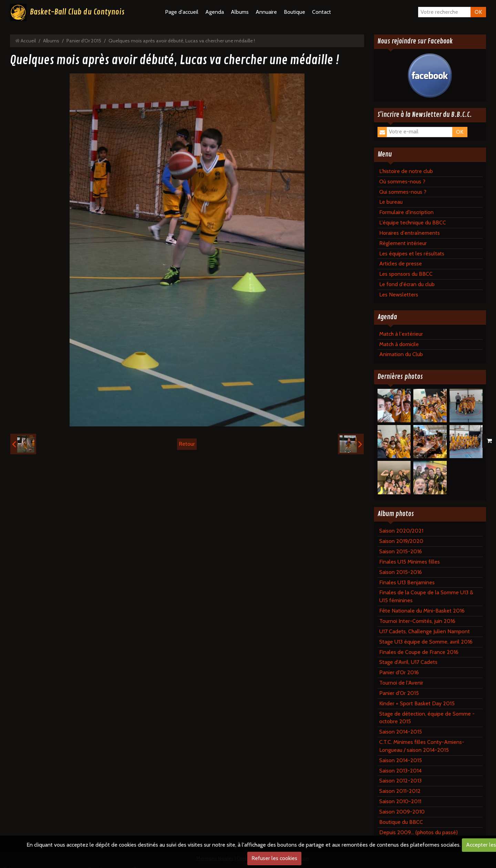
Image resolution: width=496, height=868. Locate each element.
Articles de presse (401, 264)
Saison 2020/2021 (401, 531)
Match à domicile (399, 344)
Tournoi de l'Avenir (401, 683)
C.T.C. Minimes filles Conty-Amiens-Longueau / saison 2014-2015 (422, 746)
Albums (240, 12)
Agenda (215, 12)
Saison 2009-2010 (402, 812)
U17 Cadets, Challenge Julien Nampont (425, 631)
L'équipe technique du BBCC (413, 223)
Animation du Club (401, 354)
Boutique (294, 12)
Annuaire (266, 12)
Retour (187, 444)
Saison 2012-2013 (400, 781)
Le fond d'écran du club (407, 284)
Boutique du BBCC (401, 822)
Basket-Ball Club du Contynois (77, 12)
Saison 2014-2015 (401, 732)
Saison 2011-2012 (400, 791)
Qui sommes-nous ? (403, 192)
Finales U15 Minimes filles (410, 562)
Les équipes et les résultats (412, 254)
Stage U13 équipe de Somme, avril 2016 (426, 642)
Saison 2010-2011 (400, 801)
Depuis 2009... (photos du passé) (418, 832)
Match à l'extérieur (401, 334)
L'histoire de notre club (406, 171)
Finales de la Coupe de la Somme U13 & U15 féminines (426, 596)
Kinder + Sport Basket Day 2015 (417, 703)
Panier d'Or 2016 (399, 672)
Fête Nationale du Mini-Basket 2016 (422, 611)
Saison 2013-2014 (400, 771)
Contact (322, 12)
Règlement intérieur (403, 243)
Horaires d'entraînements (410, 233)
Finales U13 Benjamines (407, 582)
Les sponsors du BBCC (406, 274)
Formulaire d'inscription (406, 212)
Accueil (28, 41)
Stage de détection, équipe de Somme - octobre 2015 (427, 718)
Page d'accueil (182, 12)
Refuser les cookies (274, 858)
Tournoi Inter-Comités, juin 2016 (417, 621)
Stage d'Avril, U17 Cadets (408, 662)
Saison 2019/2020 (401, 541)
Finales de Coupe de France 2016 (419, 652)
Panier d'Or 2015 (84, 41)
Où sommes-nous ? (402, 181)
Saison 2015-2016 (401, 551)
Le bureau (391, 202)
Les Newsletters (399, 295)
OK (478, 12)
